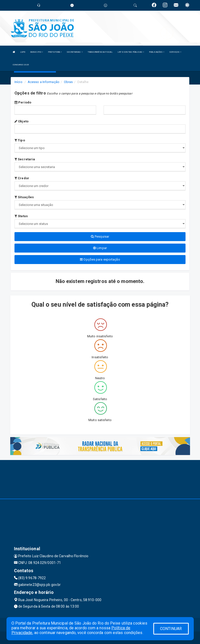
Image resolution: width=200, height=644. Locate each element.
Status (21, 216)
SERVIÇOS (175, 52)
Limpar (100, 248)
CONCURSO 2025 (21, 65)
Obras (68, 82)
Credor (22, 178)
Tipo (20, 140)
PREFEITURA (55, 52)
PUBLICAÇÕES (157, 52)
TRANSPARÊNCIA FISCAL (100, 52)
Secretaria (25, 159)
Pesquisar (100, 236)
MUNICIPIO (37, 52)
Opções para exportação (100, 259)
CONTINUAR (171, 629)
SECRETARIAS (75, 52)
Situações (24, 197)
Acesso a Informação (44, 82)
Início (18, 82)
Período (23, 102)
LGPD (23, 52)
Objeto (21, 121)
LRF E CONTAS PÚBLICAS (131, 52)
